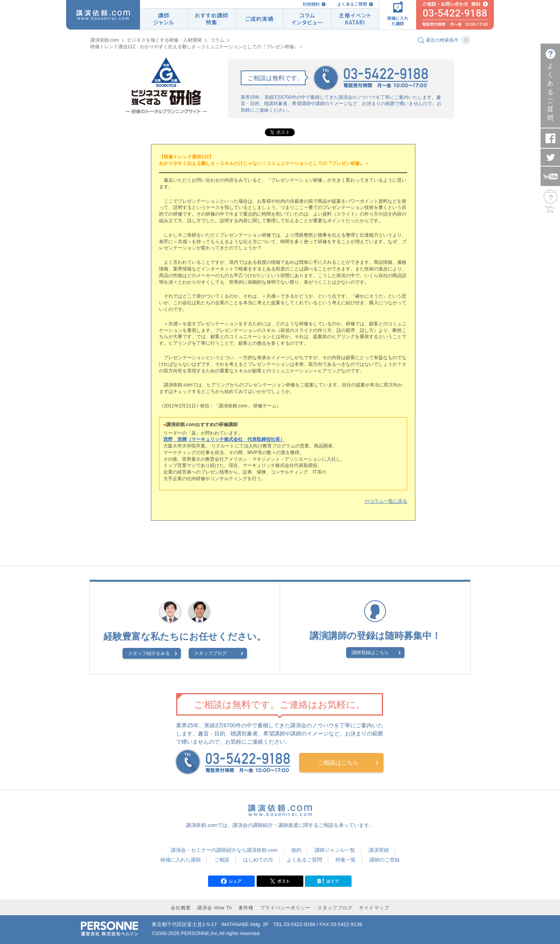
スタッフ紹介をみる (149, 653)
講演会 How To (214, 908)
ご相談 (222, 860)
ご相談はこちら (338, 762)
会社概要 (181, 908)
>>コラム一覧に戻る (386, 501)
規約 (296, 850)
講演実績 (379, 850)
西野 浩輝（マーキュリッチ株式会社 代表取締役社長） (224, 439)
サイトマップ (374, 908)
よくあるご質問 (352, 4)
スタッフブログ (210, 653)
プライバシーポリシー (285, 908)
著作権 (246, 908)
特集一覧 (346, 860)
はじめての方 (258, 860)
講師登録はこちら (370, 653)
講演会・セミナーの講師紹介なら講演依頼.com (224, 850)
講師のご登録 (385, 860)
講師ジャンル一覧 (335, 850)
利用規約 (311, 4)
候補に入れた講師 (180, 860)
